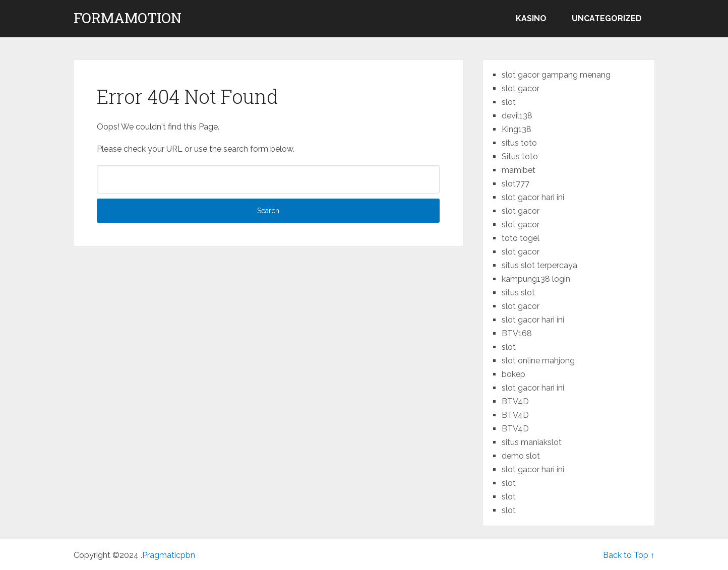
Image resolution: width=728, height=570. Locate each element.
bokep (513, 374)
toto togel (521, 238)
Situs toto (520, 156)
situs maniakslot (532, 442)
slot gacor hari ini (533, 197)
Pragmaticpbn (169, 555)
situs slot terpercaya (539, 265)
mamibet (519, 170)
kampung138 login (536, 279)
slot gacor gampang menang (556, 75)
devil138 (517, 116)
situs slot (518, 293)
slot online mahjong (538, 361)
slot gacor (521, 88)
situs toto (519, 143)
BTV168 (517, 333)
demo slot (521, 456)
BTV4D (515, 401)
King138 (517, 129)
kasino (531, 18)
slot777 (515, 184)
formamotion (128, 18)
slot (509, 102)
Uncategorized (607, 18)
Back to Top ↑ (629, 555)
